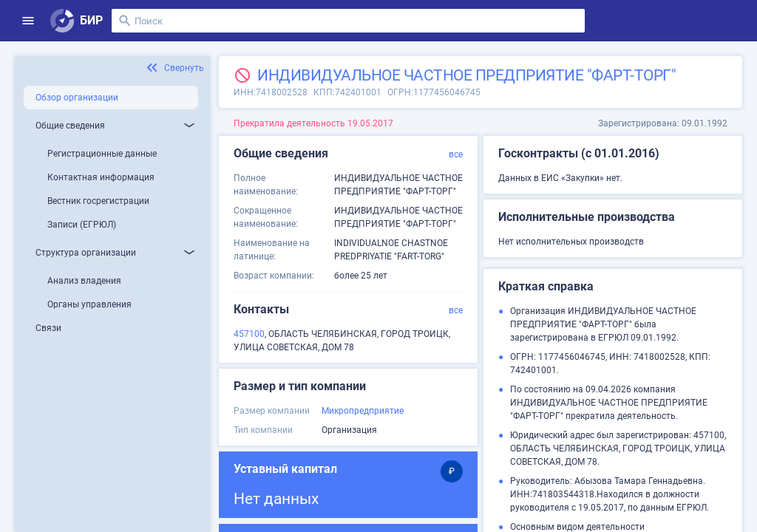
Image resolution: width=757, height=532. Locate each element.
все (456, 154)
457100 (249, 334)
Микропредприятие (363, 411)
